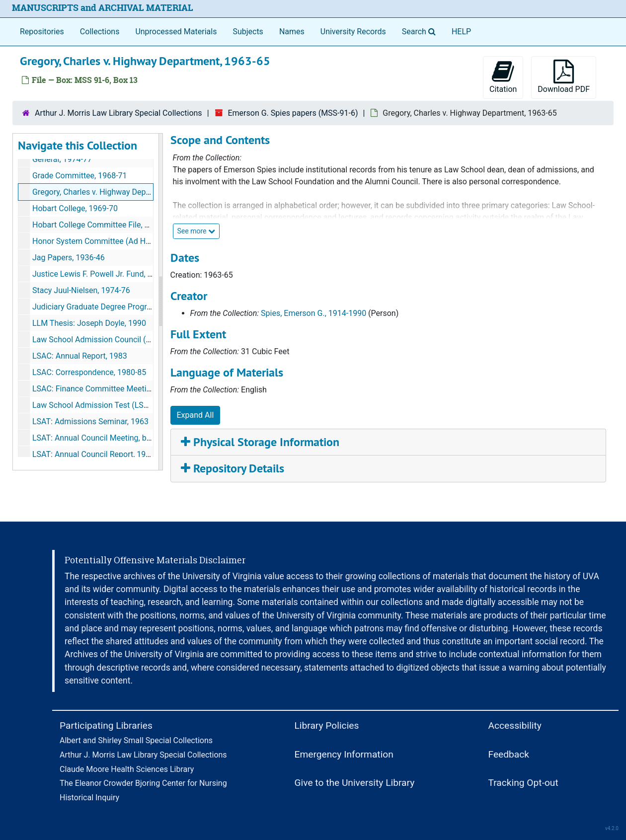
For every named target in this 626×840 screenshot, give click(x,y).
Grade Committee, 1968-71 (80, 176)
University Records (353, 32)
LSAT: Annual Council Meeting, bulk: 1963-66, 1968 (122, 438)
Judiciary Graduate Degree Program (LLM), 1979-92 (123, 307)
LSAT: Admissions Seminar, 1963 (90, 421)
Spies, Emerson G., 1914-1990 (313, 313)
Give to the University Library (355, 783)
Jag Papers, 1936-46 (69, 258)
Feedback (509, 754)
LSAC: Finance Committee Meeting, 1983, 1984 (115, 389)
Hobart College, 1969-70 (75, 208)
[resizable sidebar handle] (160, 302)
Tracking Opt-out (523, 783)
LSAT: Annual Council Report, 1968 (93, 454)
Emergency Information (344, 754)
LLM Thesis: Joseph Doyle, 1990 (89, 323)
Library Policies (327, 725)
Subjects (248, 32)
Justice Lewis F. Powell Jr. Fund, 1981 (99, 274)
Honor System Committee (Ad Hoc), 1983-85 (111, 241)
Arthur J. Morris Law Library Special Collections (118, 113)
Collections (100, 32)
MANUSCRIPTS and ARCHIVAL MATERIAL (103, 8)
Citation (503, 77)
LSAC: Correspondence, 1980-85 (89, 372)
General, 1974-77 (62, 159)
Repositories (42, 32)
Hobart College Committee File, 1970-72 (103, 225)
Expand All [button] (196, 415)
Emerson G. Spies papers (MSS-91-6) (293, 113)
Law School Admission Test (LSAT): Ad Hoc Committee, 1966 (140, 405)
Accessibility (515, 725)
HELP (461, 32)
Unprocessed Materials (176, 32)
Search (421, 31)
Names (292, 32)
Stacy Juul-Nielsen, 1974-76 (81, 290)
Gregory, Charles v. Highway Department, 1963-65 (119, 192)
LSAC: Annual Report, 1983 (80, 356)
